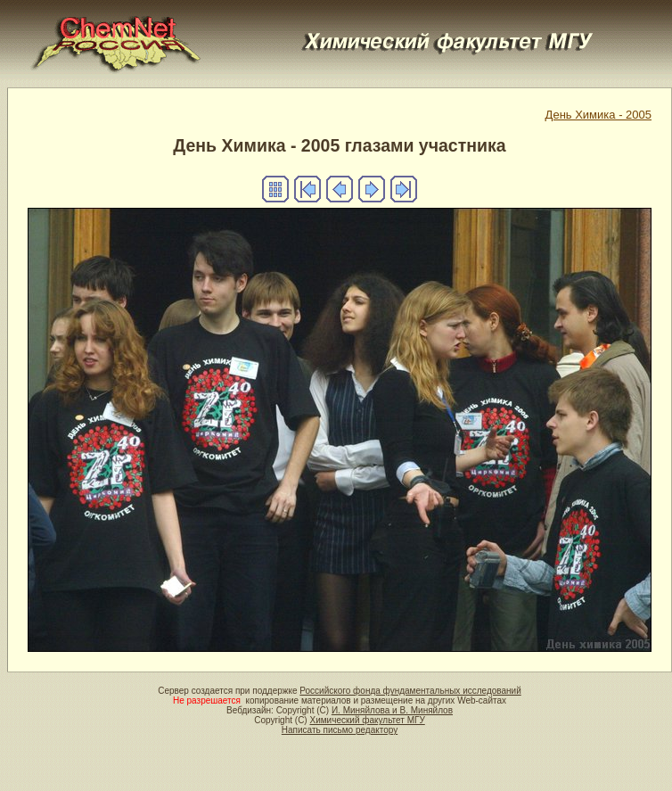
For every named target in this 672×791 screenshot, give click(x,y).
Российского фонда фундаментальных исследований (410, 691)
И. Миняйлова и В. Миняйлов (392, 710)
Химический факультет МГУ (367, 720)
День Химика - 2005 (598, 115)
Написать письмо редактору (340, 730)
